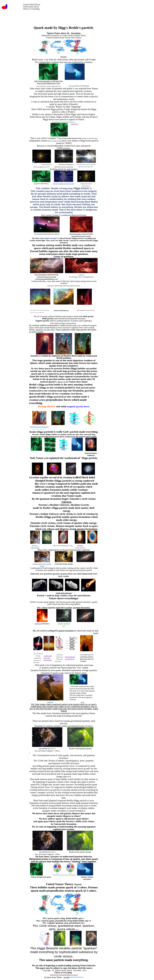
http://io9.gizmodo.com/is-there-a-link (64, 184)
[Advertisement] (69, 16)
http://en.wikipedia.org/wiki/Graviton (76, 977)
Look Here (72, 86)
